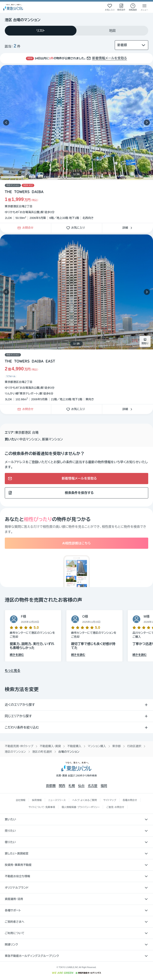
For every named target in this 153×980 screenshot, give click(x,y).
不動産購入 (74, 746)
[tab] (41, 31)
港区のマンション (15, 752)
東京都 (117, 746)
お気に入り (77, 228)
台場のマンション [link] (69, 752)
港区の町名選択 (42, 752)
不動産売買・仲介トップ (19, 746)
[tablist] (76, 31)
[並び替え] (131, 45)
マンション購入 (97, 746)
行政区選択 (134, 746)
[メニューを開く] (144, 7)
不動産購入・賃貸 (50, 746)
